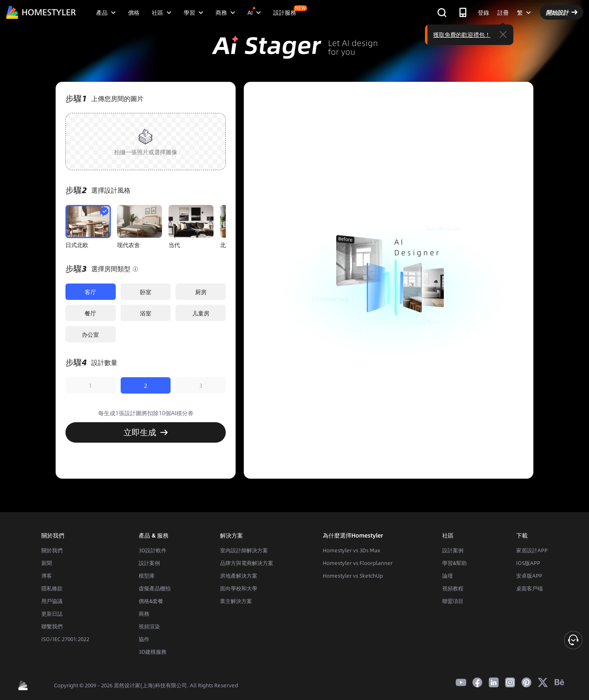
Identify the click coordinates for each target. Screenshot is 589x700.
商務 (144, 614)
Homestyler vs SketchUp (353, 576)
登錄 (483, 12)
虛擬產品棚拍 (155, 588)
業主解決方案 (236, 601)
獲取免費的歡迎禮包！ (462, 34)
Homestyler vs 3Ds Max (352, 550)
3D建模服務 (153, 652)
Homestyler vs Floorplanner (358, 563)
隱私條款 (52, 588)
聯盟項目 (453, 601)
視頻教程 (453, 588)
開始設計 (562, 12)
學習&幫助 (454, 563)
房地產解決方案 (239, 576)
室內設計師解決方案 (244, 550)
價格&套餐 (151, 601)
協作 (144, 639)
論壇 (447, 576)
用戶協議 (52, 601)
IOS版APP (528, 563)
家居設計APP (532, 550)
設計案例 (149, 563)
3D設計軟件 (153, 550)
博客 (47, 576)
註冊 (503, 12)
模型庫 (147, 576)
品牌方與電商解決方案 (247, 563)
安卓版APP (529, 576)
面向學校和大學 (239, 588)
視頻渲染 (149, 626)
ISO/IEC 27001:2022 (65, 639)
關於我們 (52, 550)
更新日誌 (52, 614)
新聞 (47, 563)
